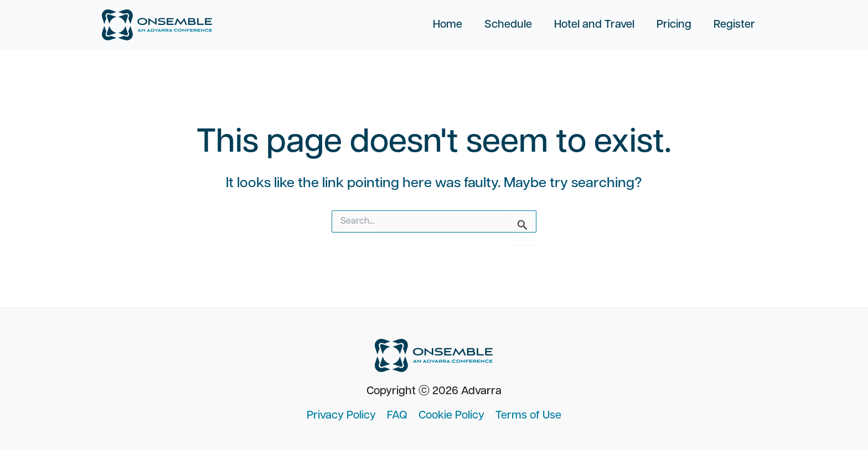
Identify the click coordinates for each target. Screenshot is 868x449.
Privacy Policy (341, 416)
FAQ (397, 416)
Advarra (481, 391)
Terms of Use (528, 416)
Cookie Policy (451, 416)
